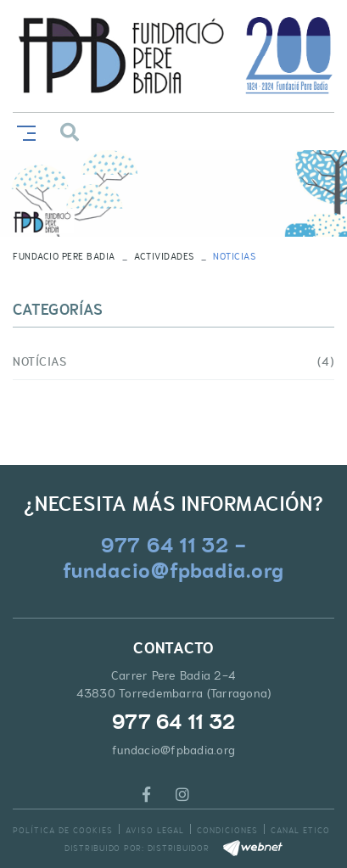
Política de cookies (63, 830)
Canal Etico (300, 830)
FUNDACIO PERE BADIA (64, 256)
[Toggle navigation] (23, 131)
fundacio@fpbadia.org (173, 750)
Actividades (164, 256)
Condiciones (227, 830)
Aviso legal (155, 830)
